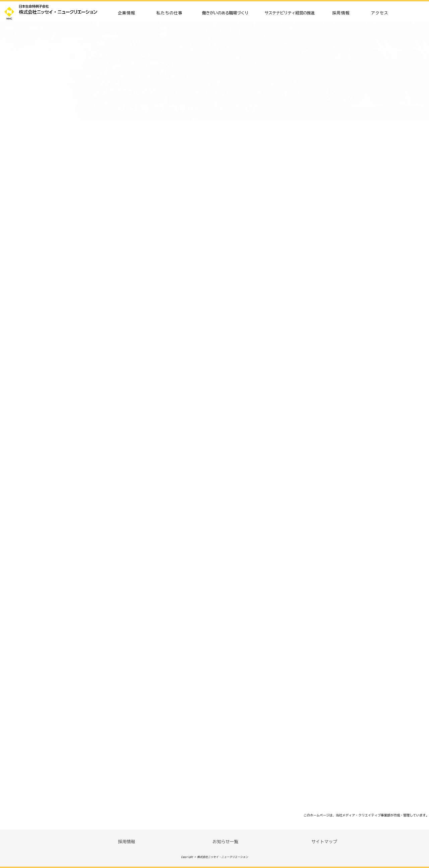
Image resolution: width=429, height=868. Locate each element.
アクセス (380, 13)
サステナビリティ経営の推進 (290, 13)
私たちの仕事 (170, 13)
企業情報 (127, 13)
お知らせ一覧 (225, 842)
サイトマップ (324, 842)
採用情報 (341, 13)
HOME (10, 28)
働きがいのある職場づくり (225, 13)
